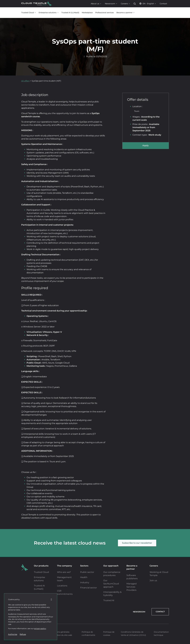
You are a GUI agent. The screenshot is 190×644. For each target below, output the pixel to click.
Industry (85, 582)
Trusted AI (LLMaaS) (70, 13)
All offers (25, 81)
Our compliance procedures (112, 574)
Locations (62, 586)
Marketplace (87, 13)
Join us (153, 580)
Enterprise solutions (49, 13)
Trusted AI (109, 600)
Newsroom (111, 4)
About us (96, 4)
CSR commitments (65, 592)
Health (84, 577)
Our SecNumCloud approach (111, 584)
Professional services (105, 13)
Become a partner (126, 13)
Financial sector (88, 588)
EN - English (148, 4)
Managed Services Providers (131, 587)
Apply (146, 145)
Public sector (87, 572)
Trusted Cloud (29, 13)
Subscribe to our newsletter (137, 543)
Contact (163, 4)
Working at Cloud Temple (159, 574)
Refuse (23, 634)
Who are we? (64, 572)
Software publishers (132, 577)
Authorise (13, 634)
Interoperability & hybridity (112, 594)
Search (135, 4)
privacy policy (40, 629)
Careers (126, 4)
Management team (64, 579)
